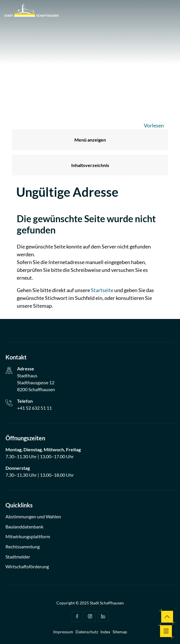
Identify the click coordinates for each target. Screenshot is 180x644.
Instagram (90, 616)
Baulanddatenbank (24, 527)
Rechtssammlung (23, 546)
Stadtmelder (18, 557)
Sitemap (120, 632)
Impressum (63, 632)
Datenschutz (87, 632)
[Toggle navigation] (166, 631)
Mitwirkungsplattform (28, 536)
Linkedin (103, 616)
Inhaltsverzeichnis (90, 165)
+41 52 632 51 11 (34, 408)
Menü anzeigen (90, 140)
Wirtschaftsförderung (27, 566)
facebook (77, 616)
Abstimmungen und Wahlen (33, 516)
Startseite (102, 290)
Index (105, 632)
